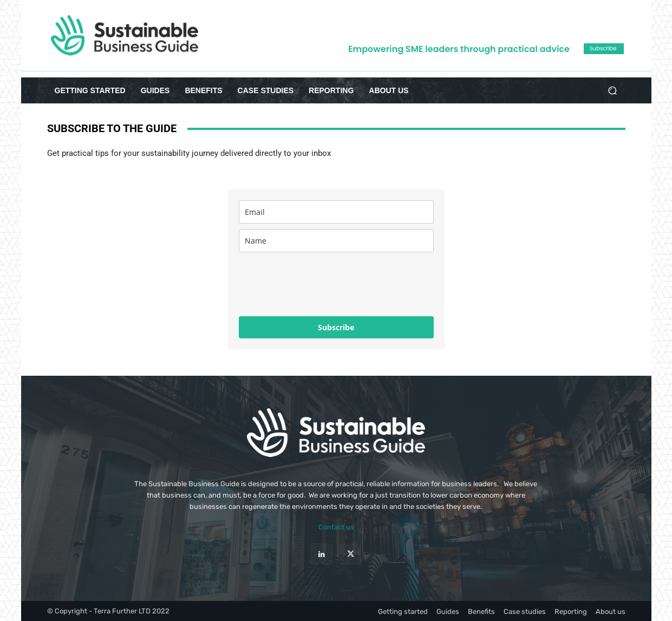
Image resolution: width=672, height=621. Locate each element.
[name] (336, 241)
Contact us (336, 527)
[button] (613, 91)
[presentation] (321, 284)
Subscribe (336, 327)
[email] (336, 212)
